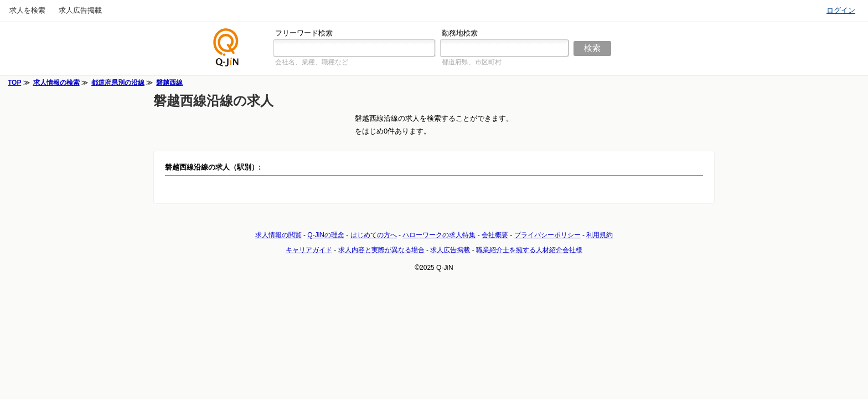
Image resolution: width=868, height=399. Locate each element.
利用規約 (600, 235)
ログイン (841, 10)
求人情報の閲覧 (278, 235)
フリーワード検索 (304, 33)
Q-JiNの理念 (326, 235)
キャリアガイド (309, 250)
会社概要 (495, 235)
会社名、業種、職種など (312, 62)
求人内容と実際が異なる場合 (381, 250)
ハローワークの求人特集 (439, 235)
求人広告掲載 (80, 10)
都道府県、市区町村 (472, 62)
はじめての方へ (374, 235)
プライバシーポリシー (547, 235)
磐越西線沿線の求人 (213, 101)
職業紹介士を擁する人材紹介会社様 (529, 250)
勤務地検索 (460, 33)
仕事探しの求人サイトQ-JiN (226, 47)
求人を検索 (27, 10)
